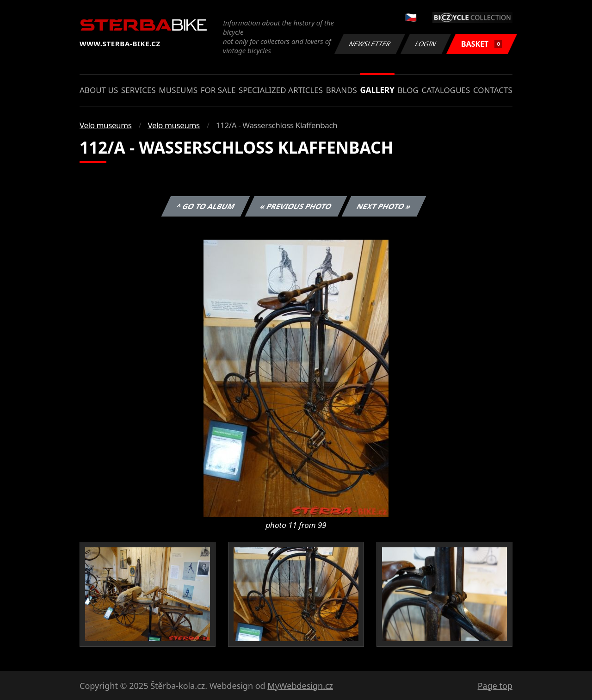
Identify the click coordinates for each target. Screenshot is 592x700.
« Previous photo (296, 206)
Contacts (493, 90)
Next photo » (384, 206)
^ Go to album (205, 206)
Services (139, 90)
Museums (178, 90)
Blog (408, 90)
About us (99, 90)
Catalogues (446, 90)
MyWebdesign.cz (300, 686)
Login (426, 44)
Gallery (377, 90)
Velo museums (105, 125)
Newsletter (370, 44)
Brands (342, 90)
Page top (495, 686)
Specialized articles (281, 90)
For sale (218, 90)
